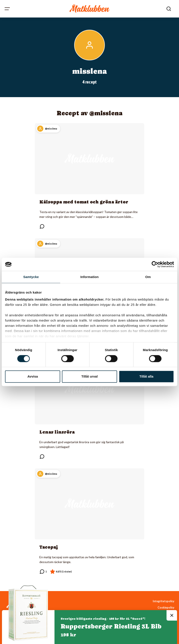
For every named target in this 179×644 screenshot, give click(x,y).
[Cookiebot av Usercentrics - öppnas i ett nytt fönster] (155, 264)
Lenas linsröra (57, 432)
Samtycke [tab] (31, 277)
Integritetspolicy (164, 601)
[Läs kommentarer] (42, 226)
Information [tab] (89, 277)
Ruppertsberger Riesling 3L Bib (111, 626)
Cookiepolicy (166, 608)
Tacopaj (49, 547)
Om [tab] (148, 277)
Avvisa (33, 377)
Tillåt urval (90, 377)
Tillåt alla (146, 377)
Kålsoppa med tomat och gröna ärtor (84, 202)
